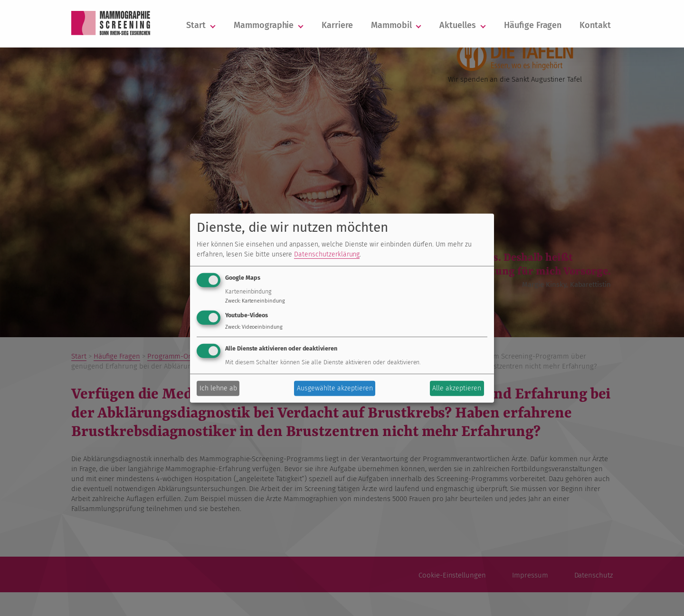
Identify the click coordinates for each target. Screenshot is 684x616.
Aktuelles (463, 25)
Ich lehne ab (218, 388)
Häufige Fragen (533, 25)
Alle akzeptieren (457, 388)
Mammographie (269, 25)
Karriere (337, 25)
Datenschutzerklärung (327, 254)
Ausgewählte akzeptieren (335, 388)
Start (201, 25)
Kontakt (595, 25)
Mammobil (396, 25)
